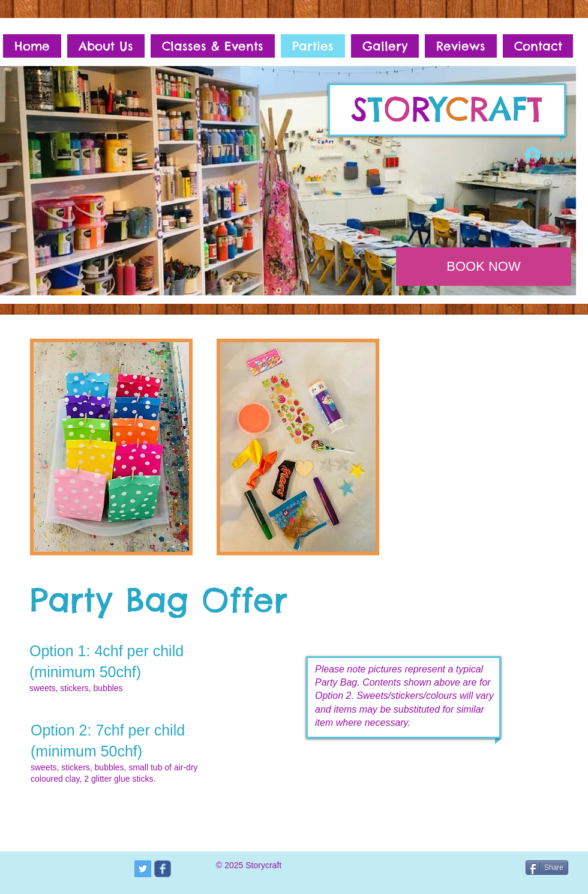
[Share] (547, 868)
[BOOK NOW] (484, 267)
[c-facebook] (163, 869)
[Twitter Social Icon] (143, 869)
